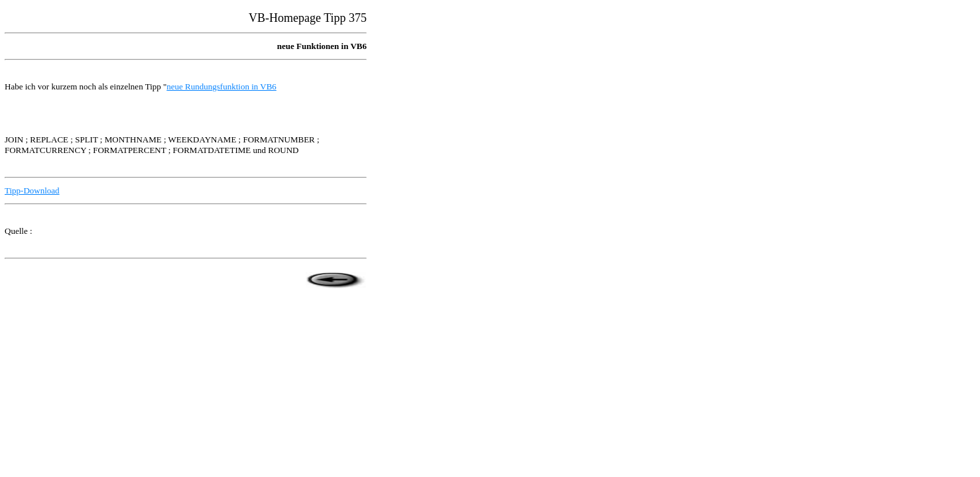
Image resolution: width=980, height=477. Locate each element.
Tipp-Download (32, 190)
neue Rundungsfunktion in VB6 (221, 86)
